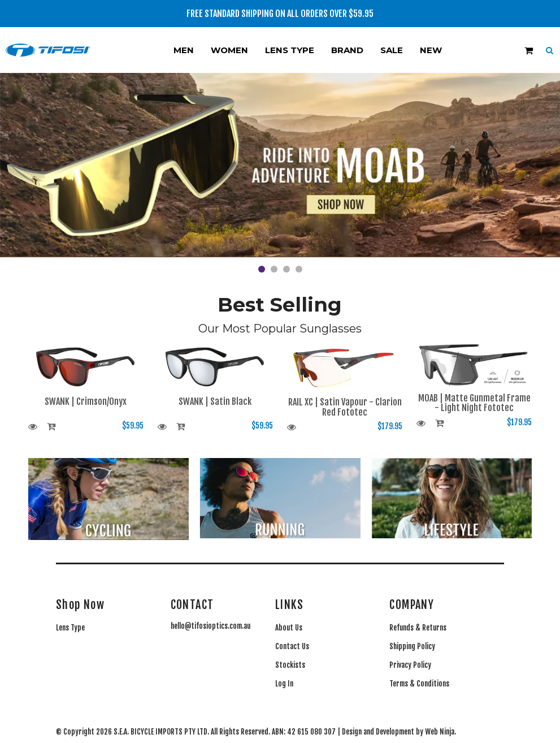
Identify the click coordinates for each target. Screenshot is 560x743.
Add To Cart (53, 427)
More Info (34, 427)
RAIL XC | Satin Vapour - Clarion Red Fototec (345, 407)
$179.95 (390, 426)
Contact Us (292, 646)
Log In (284, 684)
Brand (347, 50)
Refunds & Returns (418, 628)
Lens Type (290, 50)
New (431, 50)
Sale (392, 50)
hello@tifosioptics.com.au (210, 626)
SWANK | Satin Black (215, 401)
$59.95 (133, 426)
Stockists (290, 665)
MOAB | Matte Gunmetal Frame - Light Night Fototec (474, 403)
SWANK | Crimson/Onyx (86, 401)
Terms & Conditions (419, 684)
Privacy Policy (410, 665)
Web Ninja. (440, 732)
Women (229, 50)
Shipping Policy (412, 646)
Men (184, 50)
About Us (289, 628)
